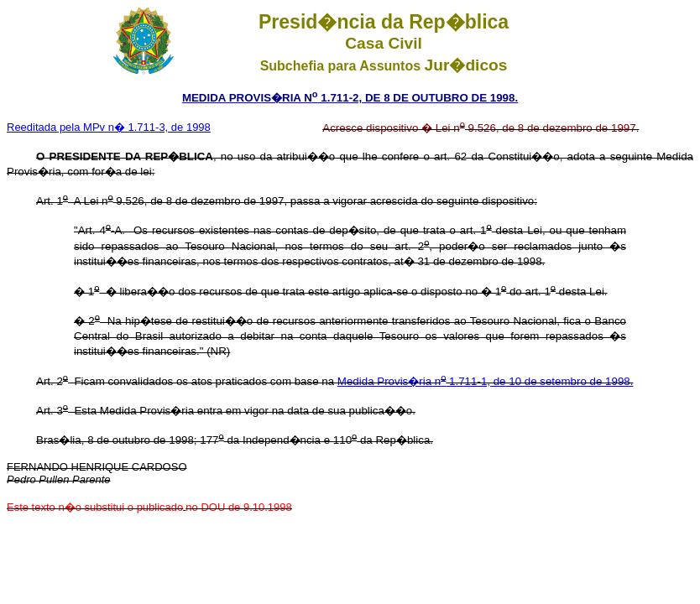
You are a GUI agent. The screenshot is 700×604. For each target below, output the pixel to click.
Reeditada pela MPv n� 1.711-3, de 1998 (109, 127)
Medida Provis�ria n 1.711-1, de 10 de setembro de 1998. (486, 381)
